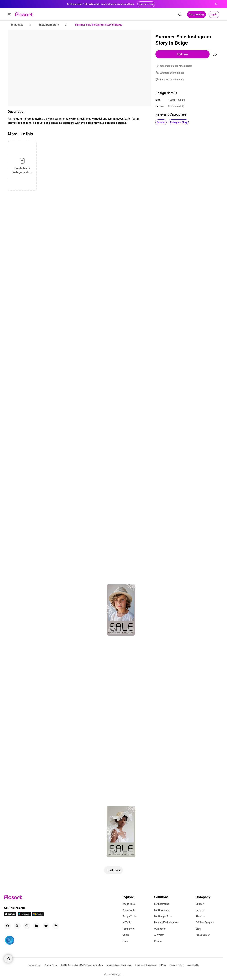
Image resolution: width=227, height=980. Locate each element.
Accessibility (193, 965)
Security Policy (177, 965)
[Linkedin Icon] (36, 926)
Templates (128, 929)
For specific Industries (166, 923)
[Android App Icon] (24, 915)
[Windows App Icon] (38, 915)
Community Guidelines (145, 965)
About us (201, 916)
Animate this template (172, 73)
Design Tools (129, 916)
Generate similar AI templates (176, 66)
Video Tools (129, 910)
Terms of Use (34, 965)
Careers (200, 910)
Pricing (158, 941)
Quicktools (160, 929)
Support (200, 904)
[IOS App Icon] (10, 915)
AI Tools (127, 923)
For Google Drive (163, 916)
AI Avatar (159, 935)
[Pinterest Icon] (56, 926)
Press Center (203, 935)
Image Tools (129, 904)
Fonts (125, 941)
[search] (180, 14)
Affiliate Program (205, 923)
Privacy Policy (51, 965)
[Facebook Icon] (8, 926)
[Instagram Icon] (27, 926)
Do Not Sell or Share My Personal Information (82, 965)
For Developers (162, 910)
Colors (126, 935)
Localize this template (172, 80)
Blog (198, 929)
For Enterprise (162, 904)
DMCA (163, 965)
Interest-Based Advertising (119, 965)
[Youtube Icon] (46, 926)
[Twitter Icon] (17, 926)
